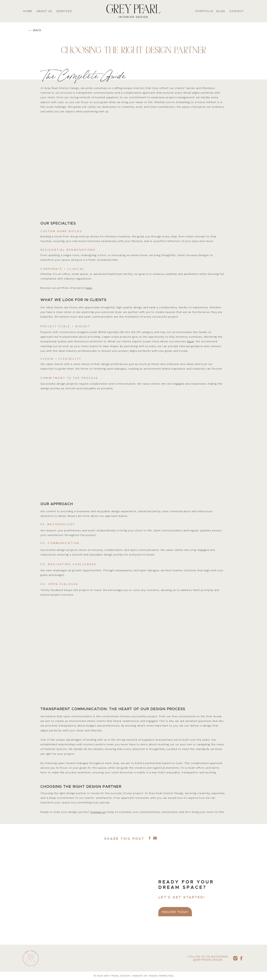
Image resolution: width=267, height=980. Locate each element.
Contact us (98, 812)
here (89, 288)
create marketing (161, 976)
